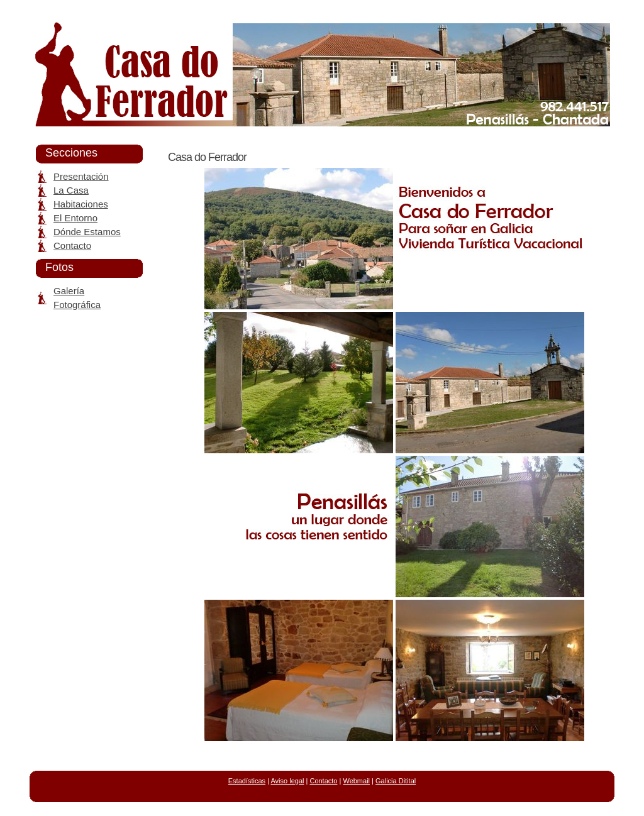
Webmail (356, 781)
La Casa (71, 190)
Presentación (81, 176)
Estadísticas (247, 781)
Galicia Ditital (396, 781)
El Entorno (75, 218)
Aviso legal (287, 781)
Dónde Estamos (87, 232)
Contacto (72, 245)
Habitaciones (81, 204)
